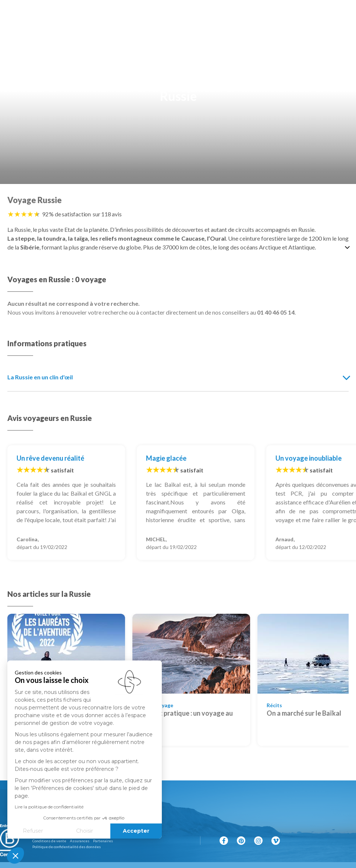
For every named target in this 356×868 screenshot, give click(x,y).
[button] (15, 855)
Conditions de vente (49, 841)
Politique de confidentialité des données (67, 847)
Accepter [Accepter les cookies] (95, 831)
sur (107, 214)
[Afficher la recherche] (15, 15)
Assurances (80, 841)
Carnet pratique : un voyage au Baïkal (187, 718)
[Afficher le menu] (343, 15)
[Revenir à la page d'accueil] (180, 15)
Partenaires (103, 841)
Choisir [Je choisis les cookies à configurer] (43, 831)
